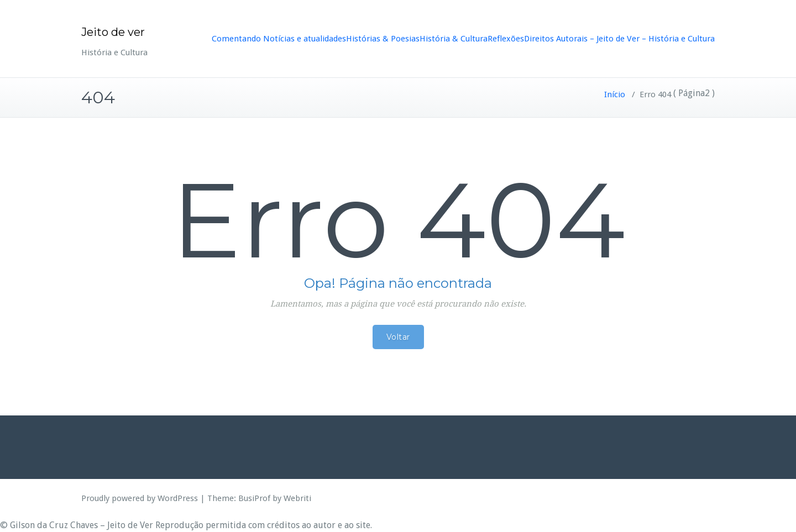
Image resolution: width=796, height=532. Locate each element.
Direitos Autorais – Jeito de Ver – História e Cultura (619, 39)
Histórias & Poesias (383, 39)
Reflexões (506, 39)
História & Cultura (454, 39)
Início (615, 94)
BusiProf (254, 498)
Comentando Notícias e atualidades (279, 39)
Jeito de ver (113, 32)
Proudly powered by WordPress (140, 498)
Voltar (398, 337)
